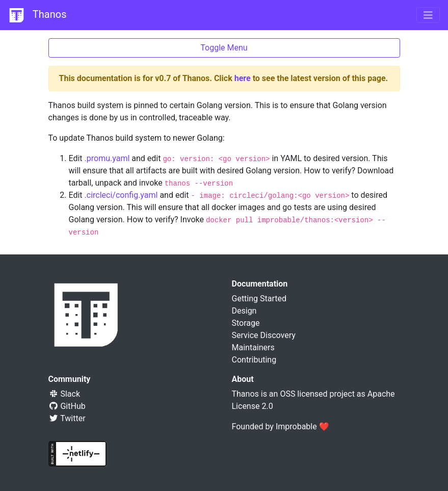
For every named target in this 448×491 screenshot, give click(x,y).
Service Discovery (264, 335)
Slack (64, 394)
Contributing (254, 360)
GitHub (67, 406)
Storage (246, 323)
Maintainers (253, 347)
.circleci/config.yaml (121, 195)
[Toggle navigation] (428, 15)
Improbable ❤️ (302, 427)
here (243, 78)
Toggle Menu (224, 48)
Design (244, 311)
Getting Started (259, 299)
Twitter (67, 418)
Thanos (37, 15)
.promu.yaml (107, 158)
